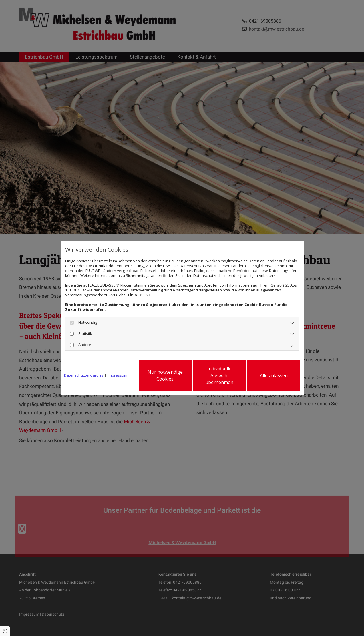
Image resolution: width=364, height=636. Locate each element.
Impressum (118, 375)
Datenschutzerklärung (83, 375)
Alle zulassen (274, 375)
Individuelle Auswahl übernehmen (219, 375)
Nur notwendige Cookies (165, 375)
